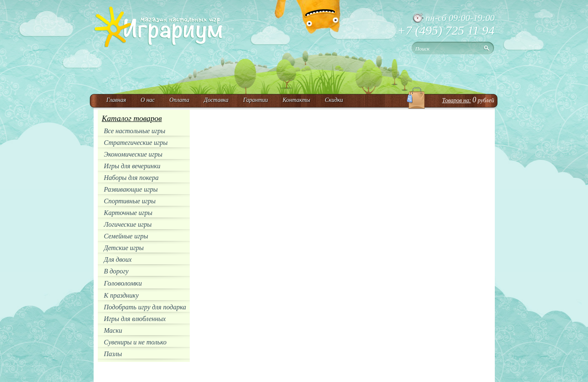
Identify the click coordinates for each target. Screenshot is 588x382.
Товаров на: (457, 100)
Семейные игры (126, 236)
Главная (116, 100)
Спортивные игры (130, 201)
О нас (148, 100)
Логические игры (128, 224)
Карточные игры (128, 213)
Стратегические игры (136, 143)
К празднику (121, 295)
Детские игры (124, 248)
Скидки (334, 100)
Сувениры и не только (135, 342)
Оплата (179, 100)
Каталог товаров (132, 118)
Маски (113, 330)
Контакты (296, 100)
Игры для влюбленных (135, 319)
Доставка (216, 100)
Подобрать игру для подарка (145, 307)
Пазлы (113, 354)
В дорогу (116, 271)
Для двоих (118, 259)
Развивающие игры (131, 189)
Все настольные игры (135, 131)
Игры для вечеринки (132, 166)
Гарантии (256, 100)
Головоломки (123, 283)
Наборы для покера (131, 178)
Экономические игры (133, 154)
